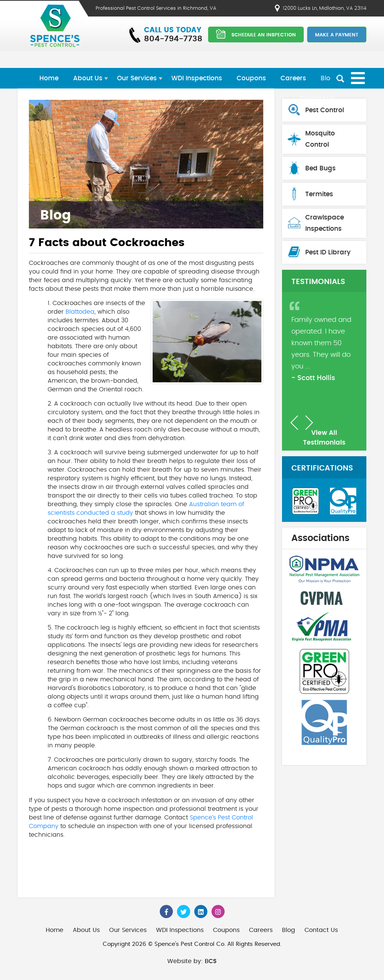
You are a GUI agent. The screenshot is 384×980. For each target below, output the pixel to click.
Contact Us (321, 930)
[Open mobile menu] (358, 78)
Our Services (137, 78)
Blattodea (80, 312)
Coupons (251, 78)
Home (49, 78)
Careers (293, 78)
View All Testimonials (324, 438)
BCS (211, 961)
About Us (88, 78)
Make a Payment (337, 35)
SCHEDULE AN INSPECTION (256, 34)
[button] (294, 423)
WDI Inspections (197, 78)
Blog (328, 78)
